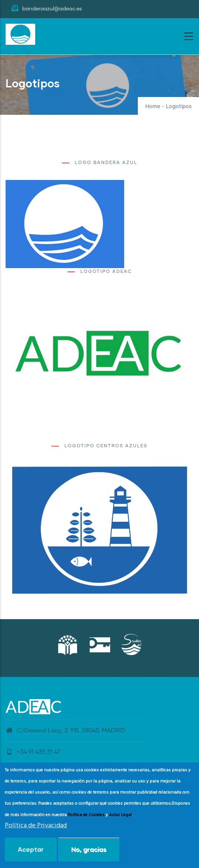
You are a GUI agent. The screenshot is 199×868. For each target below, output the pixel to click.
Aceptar (31, 849)
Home (153, 107)
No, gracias (89, 849)
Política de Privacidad (36, 826)
